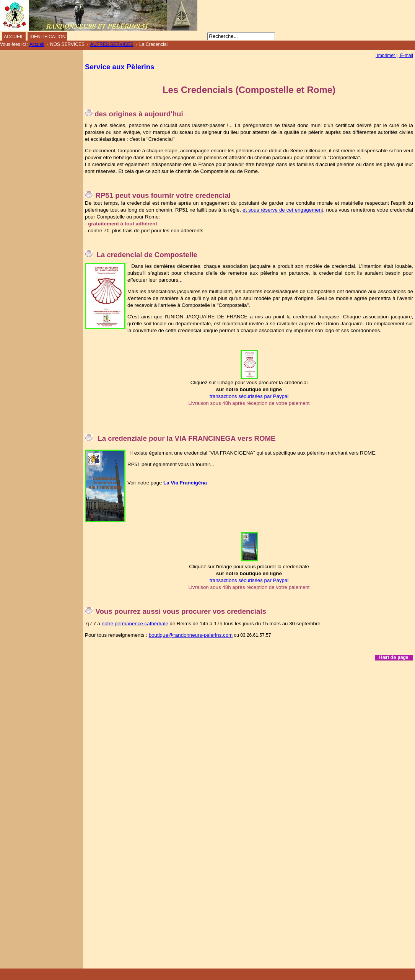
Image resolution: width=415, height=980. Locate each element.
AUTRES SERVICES (112, 44)
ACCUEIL (14, 37)
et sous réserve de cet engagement (283, 210)
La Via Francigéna (185, 483)
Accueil (37, 44)
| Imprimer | (386, 55)
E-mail (406, 55)
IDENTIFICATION (47, 37)
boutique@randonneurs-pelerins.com (191, 635)
